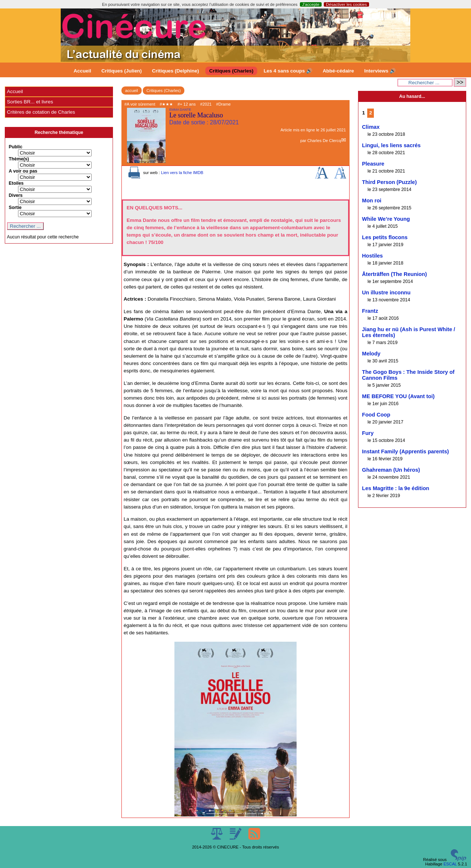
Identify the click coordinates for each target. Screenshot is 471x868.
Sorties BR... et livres (30, 102)
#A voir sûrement (140, 104)
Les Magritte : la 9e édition (396, 488)
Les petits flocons (385, 237)
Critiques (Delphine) (176, 71)
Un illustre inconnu (386, 293)
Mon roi (372, 201)
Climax (371, 127)
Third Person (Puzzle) (389, 182)
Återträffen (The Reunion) (394, 274)
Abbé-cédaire (338, 71)
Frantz (370, 311)
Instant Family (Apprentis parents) (406, 451)
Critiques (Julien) (122, 71)
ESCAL (450, 864)
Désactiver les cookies (346, 4)
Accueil (82, 71)
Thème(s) (19, 159)
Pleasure (373, 164)
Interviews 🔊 (380, 71)
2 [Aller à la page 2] (370, 113)
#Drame (223, 104)
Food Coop (376, 415)
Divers (16, 195)
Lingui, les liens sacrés (391, 145)
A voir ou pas (23, 171)
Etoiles (16, 183)
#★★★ (166, 104)
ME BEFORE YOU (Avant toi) (398, 396)
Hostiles (373, 256)
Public (16, 147)
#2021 (206, 104)
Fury (368, 433)
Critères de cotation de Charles (41, 112)
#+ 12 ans (186, 104)
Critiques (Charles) (231, 71)
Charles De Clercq (324, 141)
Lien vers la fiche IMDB (182, 173)
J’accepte (311, 4)
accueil (132, 91)
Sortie (15, 208)
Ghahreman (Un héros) (391, 470)
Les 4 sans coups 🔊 (288, 71)
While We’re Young (386, 219)
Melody (371, 354)
